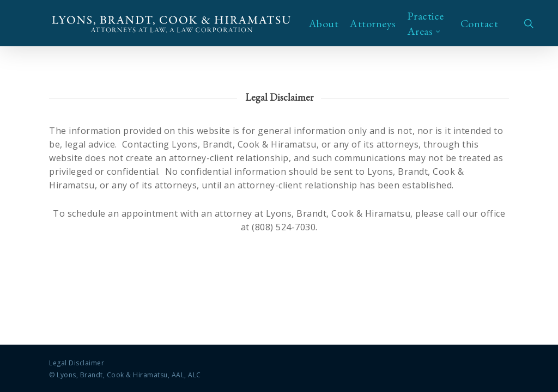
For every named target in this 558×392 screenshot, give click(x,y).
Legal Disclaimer (77, 363)
